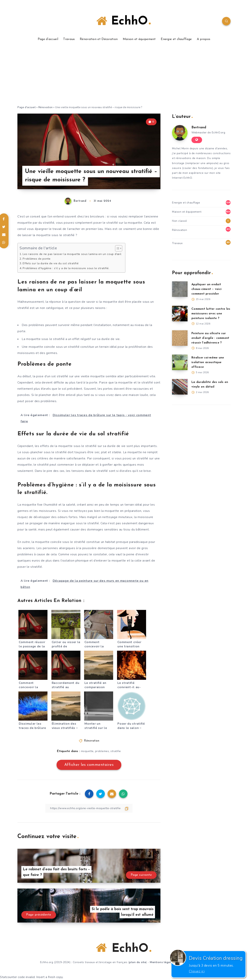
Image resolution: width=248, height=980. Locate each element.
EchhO (124, 21)
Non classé (179, 221)
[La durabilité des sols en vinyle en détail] (180, 387)
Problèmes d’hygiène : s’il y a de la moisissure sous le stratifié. (66, 268)
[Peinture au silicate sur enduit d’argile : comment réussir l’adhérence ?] (180, 338)
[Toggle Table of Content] (117, 248)
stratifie (116, 751)
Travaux (69, 39)
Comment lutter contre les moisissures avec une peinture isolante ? (211, 314)
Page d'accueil (27, 107)
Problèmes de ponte (37, 259)
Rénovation (46, 107)
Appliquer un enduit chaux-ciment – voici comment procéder (206, 289)
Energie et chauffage (176, 39)
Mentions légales (162, 962)
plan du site (138, 962)
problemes (102, 751)
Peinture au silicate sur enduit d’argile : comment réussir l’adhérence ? (210, 338)
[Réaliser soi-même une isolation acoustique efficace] (180, 362)
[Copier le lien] (89, 808)
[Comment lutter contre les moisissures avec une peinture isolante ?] (180, 314)
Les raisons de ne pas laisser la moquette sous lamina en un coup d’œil (72, 254)
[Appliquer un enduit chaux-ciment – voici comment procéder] (180, 289)
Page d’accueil (48, 39)
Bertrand (199, 127)
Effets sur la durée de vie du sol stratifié (51, 263)
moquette (87, 751)
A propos (204, 39)
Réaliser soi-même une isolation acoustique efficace (208, 362)
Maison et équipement (139, 39)
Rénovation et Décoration (99, 39)
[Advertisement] (124, 76)
